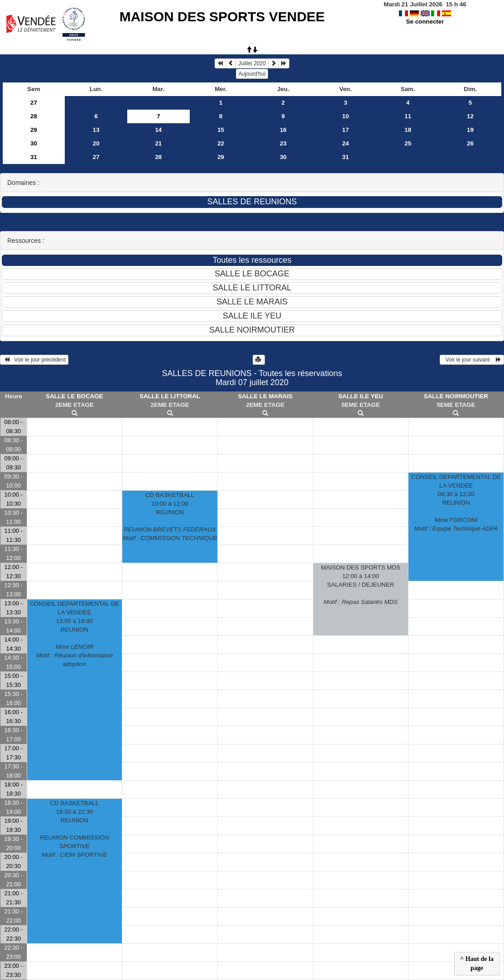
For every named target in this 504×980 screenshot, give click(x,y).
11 (408, 116)
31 (34, 157)
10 (346, 116)
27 (34, 103)
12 (470, 116)
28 (34, 116)
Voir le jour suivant (472, 360)
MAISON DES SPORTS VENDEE (222, 17)
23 (283, 143)
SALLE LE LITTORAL (170, 396)
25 (408, 143)
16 (283, 130)
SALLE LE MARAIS (265, 396)
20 (96, 143)
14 (158, 130)
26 (470, 143)
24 (346, 143)
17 (346, 130)
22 (221, 143)
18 (408, 130)
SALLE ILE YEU (361, 396)
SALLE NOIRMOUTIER (456, 396)
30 (34, 143)
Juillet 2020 (252, 63)
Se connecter (425, 22)
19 (470, 130)
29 (34, 130)
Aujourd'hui (252, 74)
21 (158, 143)
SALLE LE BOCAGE (74, 396)
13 (96, 130)
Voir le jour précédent (34, 360)
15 (221, 130)
